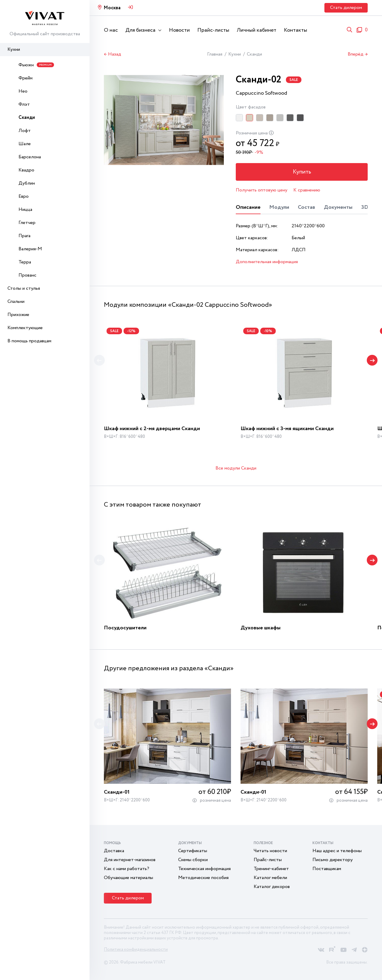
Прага (24, 236)
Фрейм (26, 78)
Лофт (25, 131)
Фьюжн (36, 65)
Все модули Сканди (236, 468)
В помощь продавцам (29, 341)
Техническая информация (204, 869)
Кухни (14, 49)
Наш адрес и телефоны (337, 851)
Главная (215, 54)
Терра (25, 262)
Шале (25, 144)
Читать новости (270, 851)
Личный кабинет (257, 30)
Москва (112, 8)
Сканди (27, 118)
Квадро (26, 170)
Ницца (25, 210)
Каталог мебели (270, 878)
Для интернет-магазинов (130, 860)
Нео (23, 91)
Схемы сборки (193, 860)
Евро (24, 196)
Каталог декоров (272, 887)
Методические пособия (203, 878)
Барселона (30, 157)
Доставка (114, 851)
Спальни (16, 302)
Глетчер (27, 223)
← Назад (113, 54)
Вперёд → (358, 54)
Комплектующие (25, 328)
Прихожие (18, 315)
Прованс (27, 275)
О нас (111, 30)
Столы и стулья (24, 288)
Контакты (295, 30)
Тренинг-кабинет (271, 869)
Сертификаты (193, 851)
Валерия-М (30, 249)
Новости (179, 30)
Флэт (24, 104)
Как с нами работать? (127, 869)
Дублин (27, 183)
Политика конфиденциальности (136, 950)
